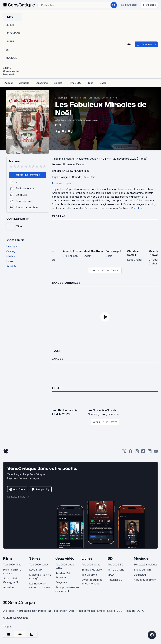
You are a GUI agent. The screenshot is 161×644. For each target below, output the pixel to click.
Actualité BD (115, 580)
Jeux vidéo (65, 558)
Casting (59, 216)
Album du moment (145, 580)
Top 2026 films (12, 565)
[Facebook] (131, 452)
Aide (72, 611)
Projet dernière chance (12, 571)
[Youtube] (156, 452)
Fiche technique (61, 183)
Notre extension (58, 611)
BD (110, 558)
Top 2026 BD (116, 565)
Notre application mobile (31, 611)
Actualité (8, 587)
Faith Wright (114, 251)
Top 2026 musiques (146, 565)
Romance (82, 98)
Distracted (140, 575)
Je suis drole (89, 575)
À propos (9, 611)
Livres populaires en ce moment (92, 582)
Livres (87, 558)
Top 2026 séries (39, 565)
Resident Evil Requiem (63, 575)
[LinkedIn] (150, 452)
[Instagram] (137, 452)
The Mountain (142, 570)
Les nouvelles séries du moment (40, 585)
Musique (141, 558)
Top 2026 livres (91, 565)
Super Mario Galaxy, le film (12, 580)
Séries (35, 558)
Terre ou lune (116, 570)
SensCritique (61, 98)
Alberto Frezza (72, 251)
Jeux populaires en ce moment (67, 589)
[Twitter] (124, 452)
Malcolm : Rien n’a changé (40, 577)
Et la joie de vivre (92, 570)
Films (72, 98)
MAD (111, 575)
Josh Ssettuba (94, 251)
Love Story (36, 570)
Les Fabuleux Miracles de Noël (103, 98)
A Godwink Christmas (76, 171)
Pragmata (61, 582)
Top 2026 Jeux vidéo (65, 566)
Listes (58, 388)
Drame (80, 164)
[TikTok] (143, 452)
